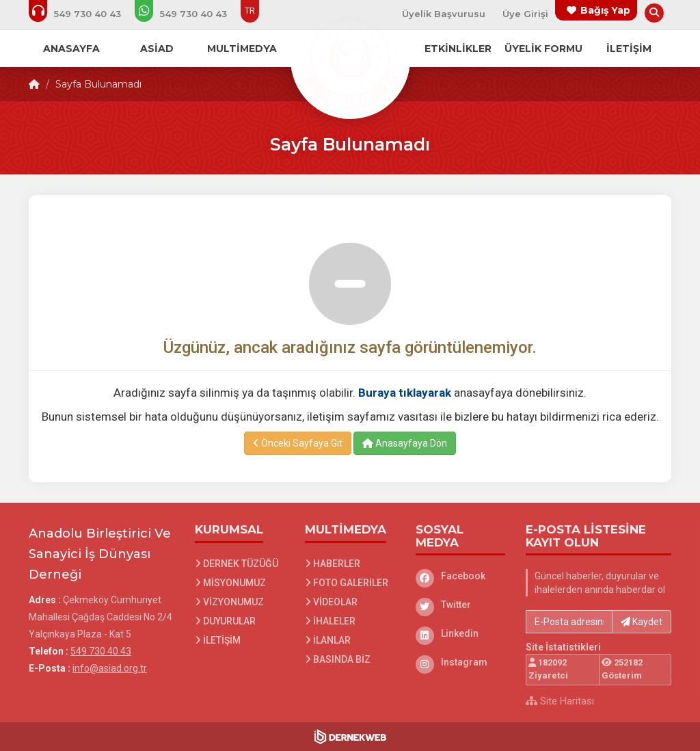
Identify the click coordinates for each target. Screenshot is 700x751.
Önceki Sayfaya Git (298, 443)
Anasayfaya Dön (405, 443)
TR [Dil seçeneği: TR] (250, 11)
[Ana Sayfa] (350, 57)
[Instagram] (461, 662)
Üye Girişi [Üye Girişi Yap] (525, 14)
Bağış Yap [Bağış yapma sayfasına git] (605, 10)
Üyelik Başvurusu (444, 14)
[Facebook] (461, 576)
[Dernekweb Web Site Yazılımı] (350, 737)
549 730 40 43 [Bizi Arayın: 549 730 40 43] (101, 651)
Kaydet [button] (642, 622)
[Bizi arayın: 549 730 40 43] (84, 14)
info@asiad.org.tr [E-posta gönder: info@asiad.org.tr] (110, 668)
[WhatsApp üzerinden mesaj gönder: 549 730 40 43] (190, 14)
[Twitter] (461, 605)
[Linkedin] (461, 633)
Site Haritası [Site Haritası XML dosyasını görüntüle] (560, 701)
